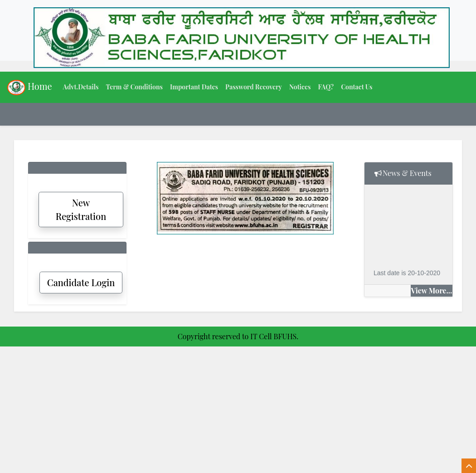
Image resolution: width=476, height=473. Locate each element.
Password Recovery (254, 87)
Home (30, 88)
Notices (300, 87)
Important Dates (194, 87)
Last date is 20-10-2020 (407, 273)
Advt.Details (81, 87)
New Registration (81, 209)
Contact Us (357, 87)
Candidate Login (81, 282)
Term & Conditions (134, 87)
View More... (432, 290)
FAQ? (326, 87)
